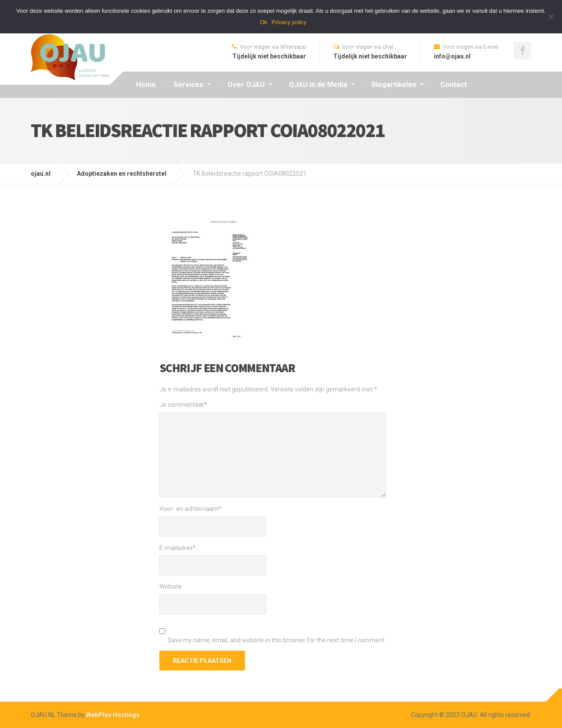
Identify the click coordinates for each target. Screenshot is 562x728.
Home (146, 85)
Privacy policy (289, 22)
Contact (454, 85)
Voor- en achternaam (191, 509)
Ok (264, 22)
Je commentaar (183, 405)
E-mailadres (178, 548)
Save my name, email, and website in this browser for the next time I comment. (277, 640)
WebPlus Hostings (113, 715)
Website (171, 587)
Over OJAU (246, 85)
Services (188, 85)
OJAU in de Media (318, 85)
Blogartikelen (394, 85)
